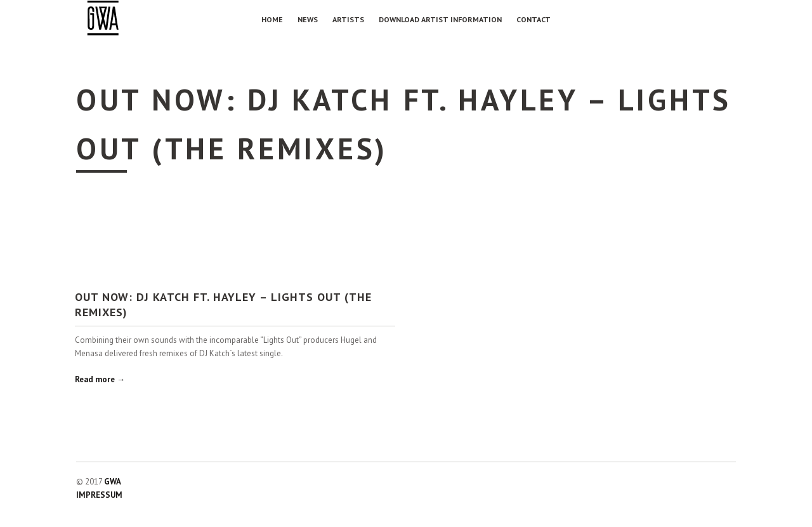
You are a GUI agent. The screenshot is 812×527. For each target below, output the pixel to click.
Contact (534, 19)
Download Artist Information (440, 19)
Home (272, 19)
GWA (113, 482)
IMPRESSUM (99, 495)
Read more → (100, 379)
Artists (348, 19)
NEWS (308, 19)
